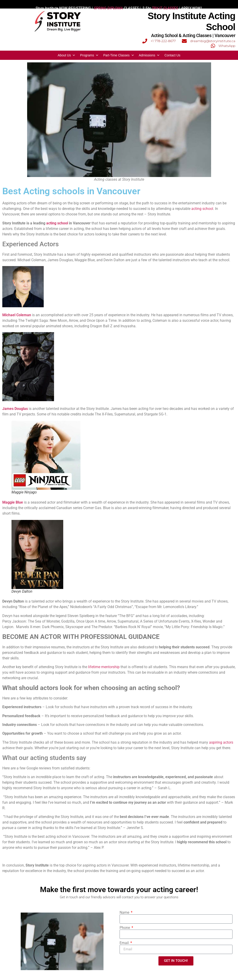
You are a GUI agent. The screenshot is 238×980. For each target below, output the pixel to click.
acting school (202, 209)
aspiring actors (221, 742)
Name (125, 913)
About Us (67, 55)
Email (125, 943)
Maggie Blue (13, 502)
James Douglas (15, 409)
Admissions (149, 55)
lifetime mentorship (104, 667)
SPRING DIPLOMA (108, 4)
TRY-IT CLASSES (165, 4)
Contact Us (172, 55)
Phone (125, 928)
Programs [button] (89, 55)
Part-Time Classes (119, 55)
